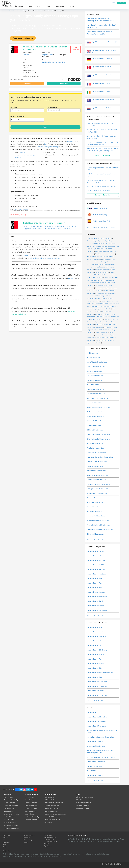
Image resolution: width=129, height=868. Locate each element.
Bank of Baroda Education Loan (97, 362)
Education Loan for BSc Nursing (97, 650)
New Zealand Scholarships (32, 817)
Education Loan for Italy (94, 588)
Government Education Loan (96, 746)
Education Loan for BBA (94, 668)
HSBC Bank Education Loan (95, 502)
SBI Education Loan (93, 353)
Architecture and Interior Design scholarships (99, 296)
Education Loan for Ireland (95, 578)
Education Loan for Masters (95, 664)
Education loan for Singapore (96, 592)
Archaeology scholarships (94, 338)
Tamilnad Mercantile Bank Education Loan (100, 530)
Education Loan (36, 6)
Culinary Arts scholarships (103, 314)
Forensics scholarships (102, 332)
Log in (114, 3)
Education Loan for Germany (96, 569)
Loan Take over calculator (83, 803)
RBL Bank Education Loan (95, 498)
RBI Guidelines (91, 771)
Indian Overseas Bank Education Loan (99, 435)
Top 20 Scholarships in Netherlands (100, 109)
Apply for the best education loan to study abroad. (45, 258)
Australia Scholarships (31, 806)
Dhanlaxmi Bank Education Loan (97, 516)
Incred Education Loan (94, 425)
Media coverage (28, 840)
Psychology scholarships (108, 280)
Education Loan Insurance (95, 742)
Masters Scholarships (10, 817)
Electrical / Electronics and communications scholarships (103, 246)
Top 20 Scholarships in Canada (99, 68)
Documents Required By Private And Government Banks (102, 732)
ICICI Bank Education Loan (95, 380)
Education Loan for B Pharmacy (97, 695)
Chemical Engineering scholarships (105, 254)
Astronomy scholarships (102, 288)
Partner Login (48, 835)
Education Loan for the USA (95, 565)
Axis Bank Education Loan (95, 376)
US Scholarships (29, 797)
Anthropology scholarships (103, 270)
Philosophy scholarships (111, 319)
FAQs (5, 845)
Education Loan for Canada (95, 551)
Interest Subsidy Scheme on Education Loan (101, 737)
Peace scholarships (104, 306)
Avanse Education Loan (94, 371)
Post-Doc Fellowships (10, 823)
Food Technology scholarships (103, 325)
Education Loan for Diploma (95, 691)
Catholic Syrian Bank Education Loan (98, 525)
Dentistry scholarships (93, 264)
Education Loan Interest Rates (96, 721)
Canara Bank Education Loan (96, 367)
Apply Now (64, 84)
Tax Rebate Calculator (82, 806)
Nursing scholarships (107, 262)
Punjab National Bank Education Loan (56, 814)
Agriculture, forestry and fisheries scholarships (100, 298)
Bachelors (26, 55)
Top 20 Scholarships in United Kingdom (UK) (101, 51)
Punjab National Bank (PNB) (99, 221)
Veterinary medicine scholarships (96, 267)
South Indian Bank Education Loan (97, 475)
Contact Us (61, 6)
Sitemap (26, 842)
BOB (27, 256)
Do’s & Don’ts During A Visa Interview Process (101, 757)
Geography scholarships (102, 272)
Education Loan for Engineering (97, 636)
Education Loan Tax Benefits (96, 762)
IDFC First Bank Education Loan (96, 421)
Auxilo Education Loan (94, 403)
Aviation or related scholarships (104, 335)
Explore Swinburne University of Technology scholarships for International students (50, 226)
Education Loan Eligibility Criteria (97, 717)
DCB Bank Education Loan (95, 511)
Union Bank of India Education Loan (98, 398)
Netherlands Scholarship (32, 820)
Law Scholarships (9, 809)
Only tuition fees (47, 55)
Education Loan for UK (94, 556)
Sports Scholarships (10, 803)
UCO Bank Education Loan (95, 444)
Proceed (45, 127)
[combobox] (27, 120)
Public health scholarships (108, 264)
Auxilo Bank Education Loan (53, 817)
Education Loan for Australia (96, 560)
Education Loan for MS (94, 641)
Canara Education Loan (52, 809)
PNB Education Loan (93, 385)
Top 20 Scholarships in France (99, 84)
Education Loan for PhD (94, 659)
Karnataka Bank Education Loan (97, 462)
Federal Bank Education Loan (96, 416)
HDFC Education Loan (93, 358)
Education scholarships (93, 301)
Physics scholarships (93, 283)
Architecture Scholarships (11, 800)
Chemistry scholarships (102, 285)
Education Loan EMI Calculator (96, 726)
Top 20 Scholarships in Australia (99, 76)
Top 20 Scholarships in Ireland (99, 92)
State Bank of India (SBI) (97, 209)
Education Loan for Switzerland (97, 597)
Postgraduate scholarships (12, 828)
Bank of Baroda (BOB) (97, 215)
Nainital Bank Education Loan (96, 534)
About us (6, 837)
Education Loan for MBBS (95, 632)
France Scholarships (30, 814)
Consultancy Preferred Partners (50, 843)
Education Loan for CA (94, 645)
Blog (49, 6)
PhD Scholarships (9, 820)
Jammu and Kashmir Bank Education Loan (100, 457)
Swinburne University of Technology (54, 62)
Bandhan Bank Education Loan (96, 480)
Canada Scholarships (31, 809)
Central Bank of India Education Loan (98, 412)
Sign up (121, 3)
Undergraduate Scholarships (12, 814)
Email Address (52, 107)
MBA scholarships (9, 811)
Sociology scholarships (93, 280)
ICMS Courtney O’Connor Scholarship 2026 (100, 190)
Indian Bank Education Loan (95, 389)
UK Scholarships (29, 800)
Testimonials (7, 842)
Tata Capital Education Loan (96, 448)
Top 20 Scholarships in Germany (99, 59)
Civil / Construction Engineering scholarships (99, 238)
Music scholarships (92, 322)
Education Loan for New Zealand (97, 574)
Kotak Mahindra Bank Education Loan (98, 439)
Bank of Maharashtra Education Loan (98, 407)
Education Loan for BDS (94, 677)
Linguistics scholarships (111, 277)
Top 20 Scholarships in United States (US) (102, 43)
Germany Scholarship (31, 803)
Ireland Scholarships (30, 811)
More (73, 6)
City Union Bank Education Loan (97, 493)
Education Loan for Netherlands (97, 610)
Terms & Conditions (29, 835)
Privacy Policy (27, 837)
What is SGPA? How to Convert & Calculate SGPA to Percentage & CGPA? (102, 752)
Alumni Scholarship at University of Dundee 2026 (102, 186)
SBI (24, 256)
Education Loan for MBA (94, 627)
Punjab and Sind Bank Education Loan (99, 484)
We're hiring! (7, 835)
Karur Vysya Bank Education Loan (97, 489)
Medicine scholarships (108, 259)
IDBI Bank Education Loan (95, 430)
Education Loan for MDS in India (97, 682)
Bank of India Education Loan (96, 394)
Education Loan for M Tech (95, 655)
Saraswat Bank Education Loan (97, 453)
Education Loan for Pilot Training (97, 686)
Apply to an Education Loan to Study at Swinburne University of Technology (47, 229)
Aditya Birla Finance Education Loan (98, 520)
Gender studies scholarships (95, 277)
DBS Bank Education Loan (95, 507)
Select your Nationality (18, 116)
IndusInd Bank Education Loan (96, 471)
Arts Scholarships (9, 797)
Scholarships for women (11, 826)
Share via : (65, 80)
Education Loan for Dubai (95, 601)
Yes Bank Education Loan (95, 466)
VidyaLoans (49, 823)
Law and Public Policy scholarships (105, 293)
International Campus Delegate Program (50, 838)
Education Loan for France (95, 583)
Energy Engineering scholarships (96, 257)
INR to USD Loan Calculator (84, 800)
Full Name (14, 107)
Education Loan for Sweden (95, 606)
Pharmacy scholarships (93, 262)
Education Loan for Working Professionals (100, 673)
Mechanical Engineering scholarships (97, 241)
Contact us (6, 847)
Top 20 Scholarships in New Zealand (101, 101)
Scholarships (19, 6)
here (46, 144)
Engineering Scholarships (11, 806)
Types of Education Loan (95, 766)
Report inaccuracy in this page (18, 215)
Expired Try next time (75, 49)
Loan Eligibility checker (83, 809)
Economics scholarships (102, 340)
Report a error (48, 846)
